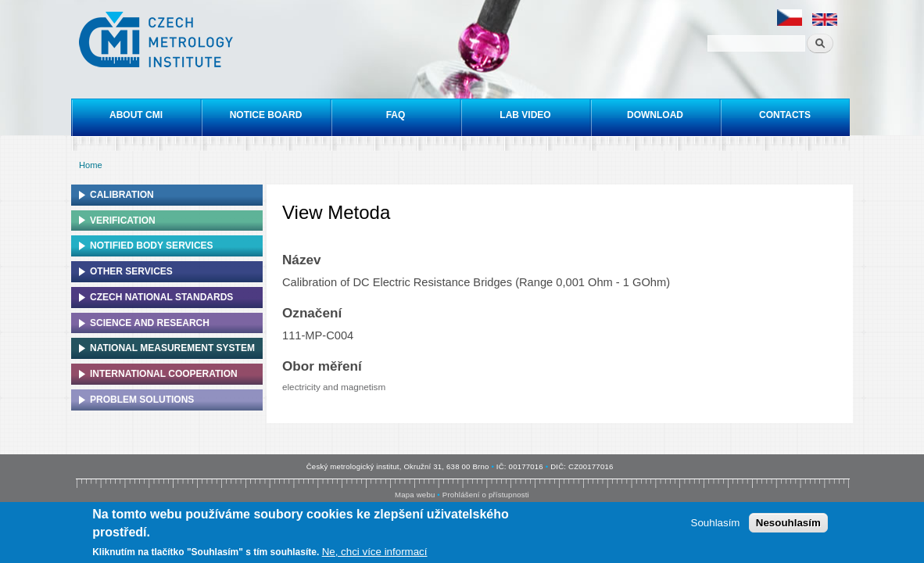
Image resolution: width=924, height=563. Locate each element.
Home (91, 165)
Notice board (266, 115)
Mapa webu (415, 495)
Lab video (525, 115)
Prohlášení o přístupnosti (486, 495)
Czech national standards (161, 297)
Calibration (122, 195)
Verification (123, 221)
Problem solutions (142, 400)
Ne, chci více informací (375, 554)
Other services (131, 271)
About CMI (136, 115)
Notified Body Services (152, 246)
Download (655, 115)
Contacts (785, 115)
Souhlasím (716, 524)
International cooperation (164, 374)
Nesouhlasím (788, 524)
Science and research (150, 323)
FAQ (396, 115)
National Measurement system (172, 348)
